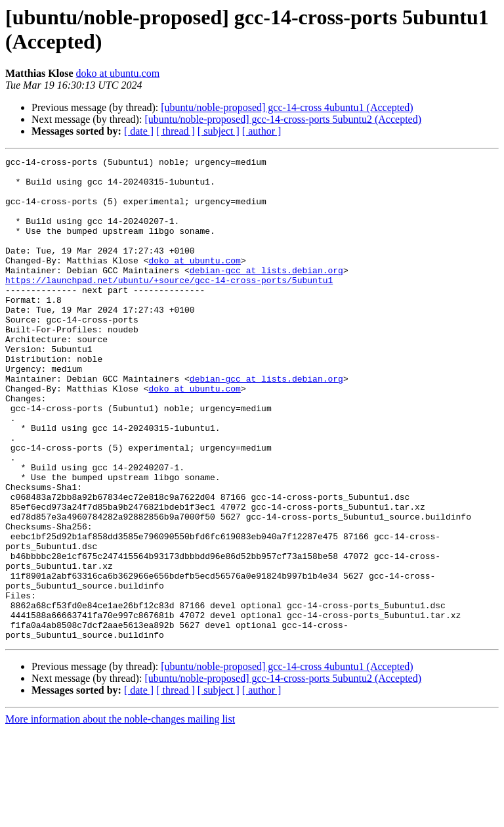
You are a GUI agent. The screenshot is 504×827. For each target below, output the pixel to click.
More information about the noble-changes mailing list (120, 816)
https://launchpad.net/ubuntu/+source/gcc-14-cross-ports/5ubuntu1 (169, 305)
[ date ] (139, 131)
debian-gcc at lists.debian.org (266, 294)
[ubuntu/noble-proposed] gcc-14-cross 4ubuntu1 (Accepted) (287, 107)
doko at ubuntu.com (118, 73)
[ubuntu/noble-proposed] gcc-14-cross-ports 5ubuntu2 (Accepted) (283, 119)
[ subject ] (219, 131)
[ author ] (262, 131)
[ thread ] (176, 131)
